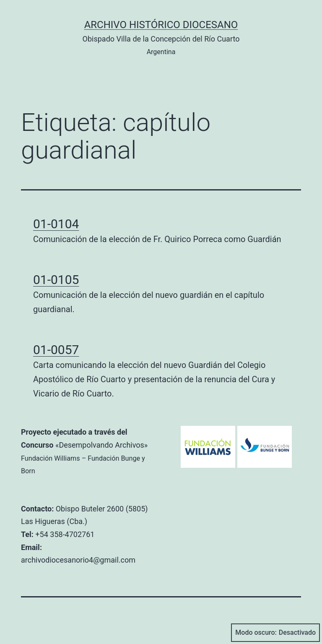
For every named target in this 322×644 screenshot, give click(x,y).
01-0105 (56, 280)
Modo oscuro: (275, 633)
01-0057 (56, 350)
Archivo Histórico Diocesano (161, 25)
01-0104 (56, 224)
